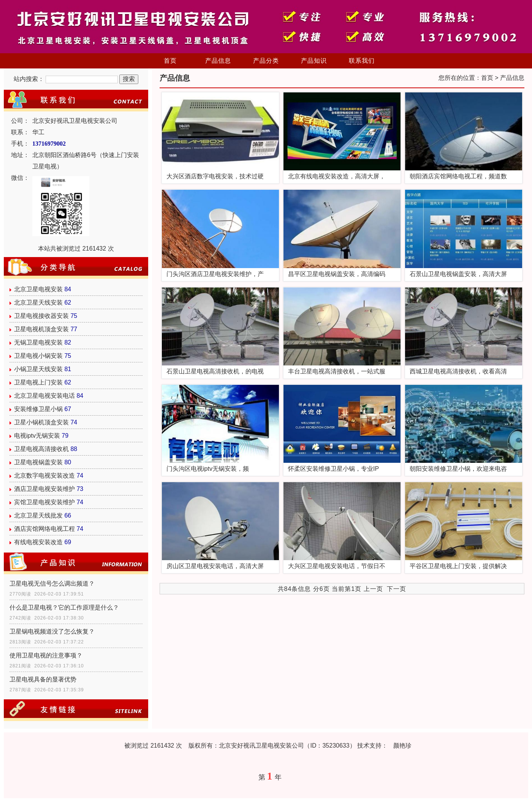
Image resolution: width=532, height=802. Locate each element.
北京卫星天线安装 (38, 303)
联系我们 (362, 61)
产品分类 (266, 61)
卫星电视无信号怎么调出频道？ (52, 584)
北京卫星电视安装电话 (44, 396)
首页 (170, 61)
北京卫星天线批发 (38, 515)
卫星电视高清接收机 (41, 449)
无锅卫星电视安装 (38, 342)
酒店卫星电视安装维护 (44, 489)
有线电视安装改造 (38, 542)
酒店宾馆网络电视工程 (44, 529)
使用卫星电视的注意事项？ (46, 655)
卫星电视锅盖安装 (38, 462)
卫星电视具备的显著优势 (43, 679)
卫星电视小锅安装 (38, 356)
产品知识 (314, 61)
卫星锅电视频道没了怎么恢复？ (52, 631)
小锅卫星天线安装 (38, 369)
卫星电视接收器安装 (41, 316)
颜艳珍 (402, 746)
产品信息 (218, 61)
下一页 (397, 589)
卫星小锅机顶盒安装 (41, 422)
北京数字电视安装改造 (44, 476)
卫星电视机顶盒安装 (41, 329)
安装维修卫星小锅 (38, 409)
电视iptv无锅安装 (37, 436)
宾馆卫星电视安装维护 (44, 502)
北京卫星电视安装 (38, 289)
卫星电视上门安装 (38, 382)
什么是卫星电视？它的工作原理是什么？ (64, 607)
